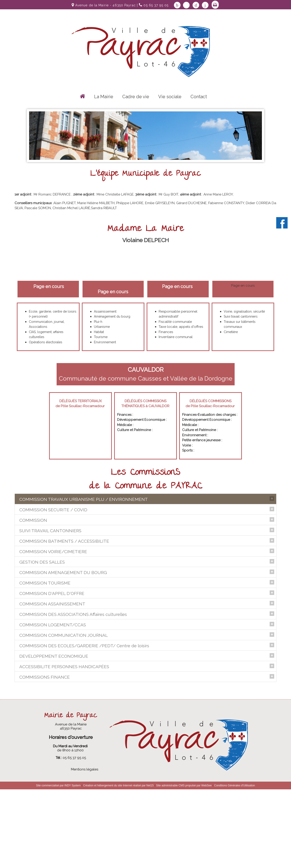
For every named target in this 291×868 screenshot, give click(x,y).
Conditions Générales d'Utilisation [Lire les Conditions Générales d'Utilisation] (235, 864)
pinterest (196, 5)
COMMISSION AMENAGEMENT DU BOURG (63, 598)
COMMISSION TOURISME (45, 609)
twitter (186, 5)
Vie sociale (170, 97)
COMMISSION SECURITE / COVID (53, 525)
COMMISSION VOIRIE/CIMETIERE (53, 567)
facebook (177, 5)
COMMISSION (33, 536)
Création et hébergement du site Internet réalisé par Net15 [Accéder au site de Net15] (118, 864)
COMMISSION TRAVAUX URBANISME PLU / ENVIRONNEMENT (84, 499)
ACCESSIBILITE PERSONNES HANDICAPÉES (64, 742)
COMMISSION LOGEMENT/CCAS (53, 672)
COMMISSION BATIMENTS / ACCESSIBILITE (64, 557)
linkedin (205, 5)
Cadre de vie (136, 97)
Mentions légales (85, 848)
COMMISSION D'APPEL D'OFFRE (52, 629)
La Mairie (104, 97)
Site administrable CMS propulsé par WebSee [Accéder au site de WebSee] (184, 864)
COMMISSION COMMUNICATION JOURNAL (64, 693)
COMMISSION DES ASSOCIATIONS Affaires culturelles (73, 662)
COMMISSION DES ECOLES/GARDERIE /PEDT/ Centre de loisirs (84, 704)
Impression (215, 5)
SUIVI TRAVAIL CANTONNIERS (50, 546)
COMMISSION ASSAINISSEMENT (52, 652)
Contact (199, 97)
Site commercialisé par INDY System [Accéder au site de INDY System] (59, 864)
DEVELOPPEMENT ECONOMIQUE (54, 731)
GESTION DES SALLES (42, 577)
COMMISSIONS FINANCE (45, 752)
